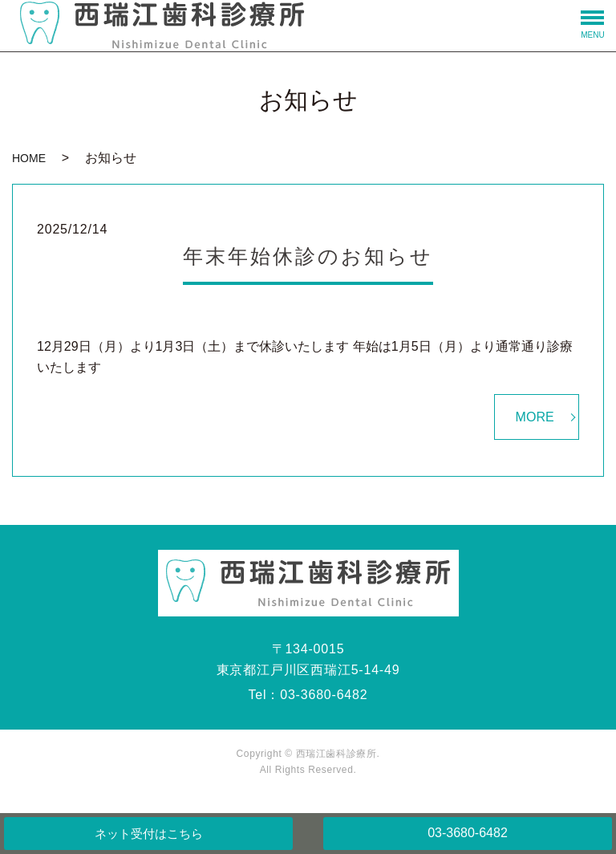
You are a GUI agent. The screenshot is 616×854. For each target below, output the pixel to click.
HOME (29, 158)
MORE (535, 417)
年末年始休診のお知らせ (308, 256)
